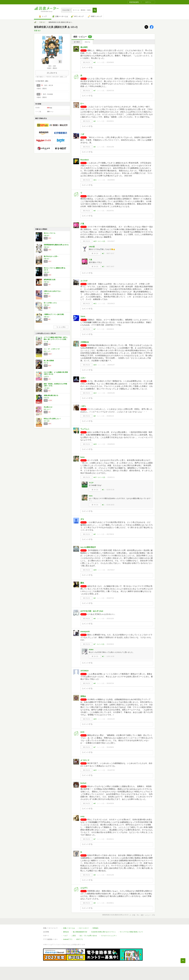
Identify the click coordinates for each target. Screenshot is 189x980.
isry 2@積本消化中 (88, 547)
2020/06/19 (110, 329)
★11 (95, 180)
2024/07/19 (110, 91)
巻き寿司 (84, 47)
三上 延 (46, 342)
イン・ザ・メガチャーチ (52, 349)
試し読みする (52, 73)
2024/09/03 (110, 62)
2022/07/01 (110, 211)
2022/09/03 (111, 180)
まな (82, 519)
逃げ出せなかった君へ (51, 256)
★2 (95, 62)
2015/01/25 (111, 719)
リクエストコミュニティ (109, 936)
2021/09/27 (111, 241)
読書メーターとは (69, 928)
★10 (95, 241)
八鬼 (82, 224)
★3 (103, 267)
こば (82, 134)
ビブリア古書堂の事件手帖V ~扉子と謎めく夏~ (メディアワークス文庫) (56, 338)
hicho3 (83, 783)
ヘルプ (65, 936)
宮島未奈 (46, 398)
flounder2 (84, 160)
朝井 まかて (47, 409)
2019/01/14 (110, 416)
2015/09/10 (110, 644)
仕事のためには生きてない (52, 291)
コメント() (100, 62)
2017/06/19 (110, 534)
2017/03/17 (111, 570)
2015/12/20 (110, 619)
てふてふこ (85, 429)
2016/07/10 (110, 598)
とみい (83, 378)
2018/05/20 (111, 444)
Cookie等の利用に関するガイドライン (103, 932)
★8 (95, 416)
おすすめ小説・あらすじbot (92, 611)
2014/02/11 (110, 839)
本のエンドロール (50, 233)
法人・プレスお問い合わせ (88, 936)
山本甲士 (46, 376)
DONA (91, 650)
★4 (95, 121)
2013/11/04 (110, 875)
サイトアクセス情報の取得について (131, 932)
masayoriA (85, 631)
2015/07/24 (110, 683)
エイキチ (84, 281)
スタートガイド (84, 928)
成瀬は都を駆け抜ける (51, 395)
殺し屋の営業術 (49, 361)
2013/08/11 (110, 903)
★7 (95, 91)
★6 (95, 619)
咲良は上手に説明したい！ (52, 419)
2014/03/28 (110, 803)
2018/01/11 (111, 477)
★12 (95, 393)
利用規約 (95, 928)
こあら (83, 406)
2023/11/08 (110, 147)
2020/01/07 (111, 365)
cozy (82, 816)
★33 (95, 365)
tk (81, 852)
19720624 (84, 671)
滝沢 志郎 (47, 421)
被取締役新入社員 (50, 280)
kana (82, 457)
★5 (95, 147)
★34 (95, 719)
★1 (103, 490)
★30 (95, 570)
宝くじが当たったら (50, 303)
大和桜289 (85, 342)
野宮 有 (46, 363)
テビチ (91, 483)
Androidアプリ (68, 939)
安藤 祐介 (42, 22)
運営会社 (66, 932)
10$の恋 (92, 247)
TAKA (83, 316)
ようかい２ (85, 760)
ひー (82, 103)
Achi (82, 732)
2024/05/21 (110, 121)
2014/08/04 (110, 747)
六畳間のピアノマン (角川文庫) (54, 314)
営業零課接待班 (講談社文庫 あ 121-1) (56, 245)
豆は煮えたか (48, 407)
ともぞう (84, 888)
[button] (95, 10)
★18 (95, 444)
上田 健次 (47, 388)
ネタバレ (88, 42)
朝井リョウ (47, 351)
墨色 (82, 583)
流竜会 (83, 696)
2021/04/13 (111, 304)
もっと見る (61, 327)
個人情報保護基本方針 (80, 932)
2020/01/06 (111, 393)
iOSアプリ (80, 939)
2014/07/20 (111, 770)
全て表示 (77, 42)
